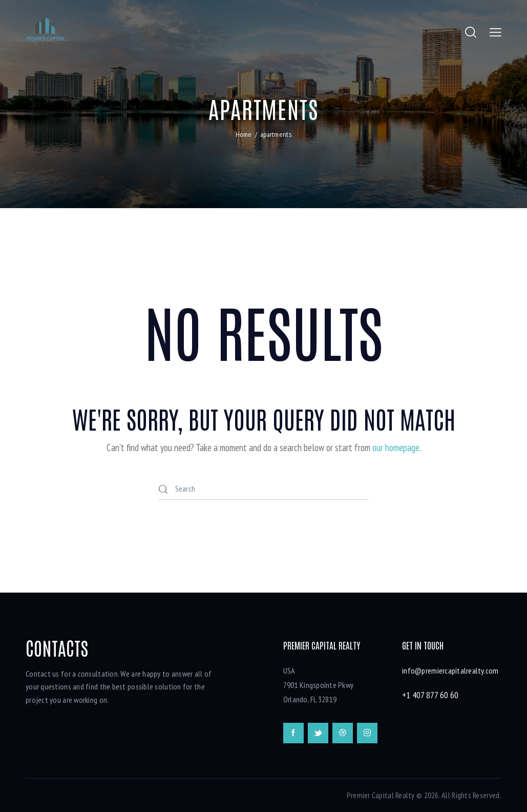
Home (244, 134)
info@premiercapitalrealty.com (450, 671)
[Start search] (164, 490)
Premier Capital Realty (381, 795)
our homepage (396, 448)
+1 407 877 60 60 (430, 695)
